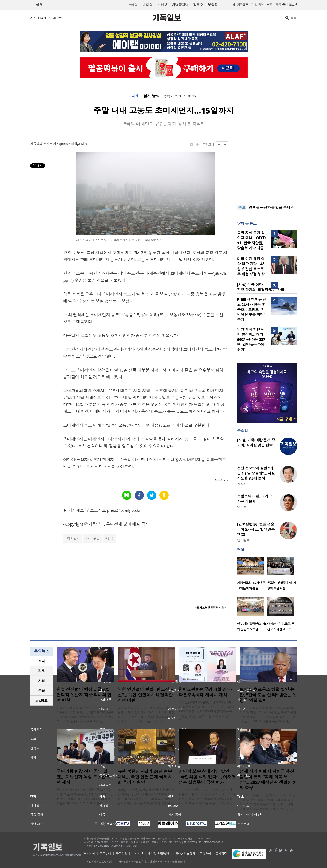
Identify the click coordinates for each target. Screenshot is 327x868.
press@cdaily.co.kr (73, 144)
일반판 (258, 5)
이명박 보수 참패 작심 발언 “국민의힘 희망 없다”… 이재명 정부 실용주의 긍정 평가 (207, 777)
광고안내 (106, 854)
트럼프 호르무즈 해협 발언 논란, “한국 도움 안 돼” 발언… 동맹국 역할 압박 (268, 695)
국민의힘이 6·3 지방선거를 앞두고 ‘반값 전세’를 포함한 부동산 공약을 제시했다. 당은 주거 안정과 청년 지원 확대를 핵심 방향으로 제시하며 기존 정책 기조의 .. (85, 797)
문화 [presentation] (42, 691)
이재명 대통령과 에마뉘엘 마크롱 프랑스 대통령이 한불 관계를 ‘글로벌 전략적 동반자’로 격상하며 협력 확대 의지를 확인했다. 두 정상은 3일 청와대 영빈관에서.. (85, 715)
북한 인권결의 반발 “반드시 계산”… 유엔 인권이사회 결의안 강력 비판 (146, 695)
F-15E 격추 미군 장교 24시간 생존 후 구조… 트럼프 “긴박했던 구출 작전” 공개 (252, 310)
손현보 (162, 5)
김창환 (242, 484)
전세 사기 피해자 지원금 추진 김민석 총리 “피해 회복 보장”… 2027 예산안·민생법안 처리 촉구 (268, 780)
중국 (110, 538)
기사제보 (137, 854)
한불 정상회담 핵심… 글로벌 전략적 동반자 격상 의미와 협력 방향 (84, 695)
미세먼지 (73, 538)
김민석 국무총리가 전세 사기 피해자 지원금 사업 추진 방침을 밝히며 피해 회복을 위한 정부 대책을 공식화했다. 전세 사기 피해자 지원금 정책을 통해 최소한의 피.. (268, 802)
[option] (252, 575)
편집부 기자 (51, 144)
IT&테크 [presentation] (42, 701)
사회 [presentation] (42, 681)
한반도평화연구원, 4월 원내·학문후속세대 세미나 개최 (205, 692)
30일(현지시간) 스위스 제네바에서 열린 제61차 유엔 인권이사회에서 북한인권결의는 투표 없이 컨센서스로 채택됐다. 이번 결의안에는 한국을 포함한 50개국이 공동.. (146, 797)
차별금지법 (180, 5)
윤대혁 (148, 5)
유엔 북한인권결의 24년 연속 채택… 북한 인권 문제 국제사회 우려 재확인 (145, 777)
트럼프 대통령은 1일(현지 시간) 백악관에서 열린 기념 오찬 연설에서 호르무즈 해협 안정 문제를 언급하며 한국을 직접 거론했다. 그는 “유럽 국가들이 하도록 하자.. (268, 715)
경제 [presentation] (42, 671)
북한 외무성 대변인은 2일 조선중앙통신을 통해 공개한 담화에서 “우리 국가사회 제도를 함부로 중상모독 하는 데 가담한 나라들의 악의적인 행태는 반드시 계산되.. (146, 715)
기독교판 (243, 5)
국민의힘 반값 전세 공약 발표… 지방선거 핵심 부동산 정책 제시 (84, 777)
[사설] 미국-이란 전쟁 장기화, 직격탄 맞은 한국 (261, 287)
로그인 (293, 5)
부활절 (213, 5)
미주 (270, 5)
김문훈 (198, 5)
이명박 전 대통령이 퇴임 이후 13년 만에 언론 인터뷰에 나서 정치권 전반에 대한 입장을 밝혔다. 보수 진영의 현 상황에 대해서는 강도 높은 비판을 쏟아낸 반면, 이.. (207, 797)
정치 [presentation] (42, 661)
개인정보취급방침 (159, 854)
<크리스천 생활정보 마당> (210, 608)
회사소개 (90, 854)
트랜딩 (133, 5)
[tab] (42, 661)
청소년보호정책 (185, 854)
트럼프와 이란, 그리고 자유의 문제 (255, 499)
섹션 (36, 5)
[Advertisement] (267, 170)
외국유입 (93, 538)
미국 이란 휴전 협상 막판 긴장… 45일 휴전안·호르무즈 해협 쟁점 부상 (251, 266)
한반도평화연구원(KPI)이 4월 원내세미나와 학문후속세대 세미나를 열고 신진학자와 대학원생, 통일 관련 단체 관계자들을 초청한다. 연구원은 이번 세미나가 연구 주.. (207, 711)
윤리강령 (221, 854)
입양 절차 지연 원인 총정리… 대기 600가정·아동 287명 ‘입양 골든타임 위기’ (251, 340)
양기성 (242, 507)
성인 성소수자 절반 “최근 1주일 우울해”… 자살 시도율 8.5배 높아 (256, 473)
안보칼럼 (243, 540)
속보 (242, 208)
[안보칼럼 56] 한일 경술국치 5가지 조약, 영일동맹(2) (256, 529)
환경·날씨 (151, 96)
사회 (136, 96)
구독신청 (281, 5)
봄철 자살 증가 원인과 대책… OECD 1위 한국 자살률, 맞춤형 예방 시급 (252, 240)
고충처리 (205, 854)
